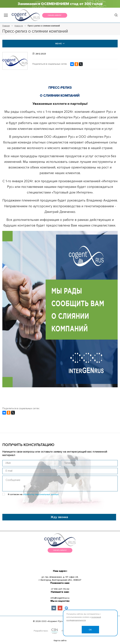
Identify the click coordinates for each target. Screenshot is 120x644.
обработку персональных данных (41, 494)
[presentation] (26, 504)
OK (90, 630)
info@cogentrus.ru (60, 598)
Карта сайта (60, 641)
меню (60, 44)
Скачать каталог (55, 15)
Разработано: (41, 631)
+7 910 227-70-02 (60, 589)
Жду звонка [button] (59, 517)
